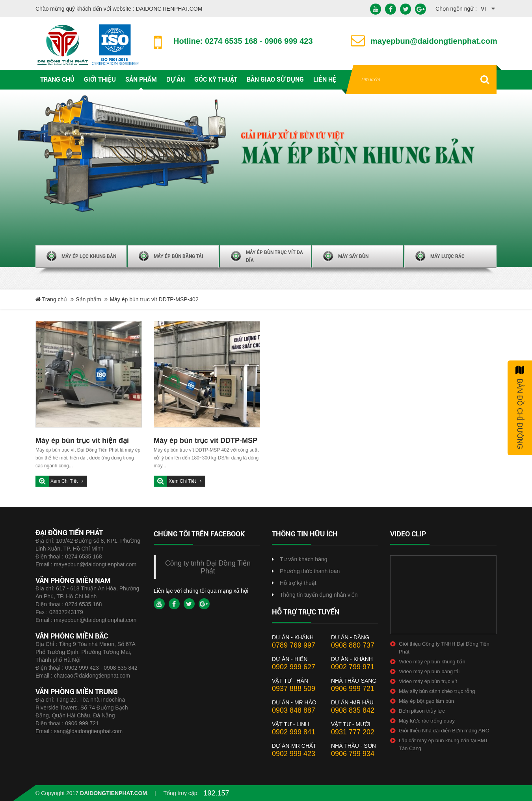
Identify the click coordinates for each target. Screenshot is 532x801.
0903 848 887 (294, 710)
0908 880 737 (353, 645)
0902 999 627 (294, 667)
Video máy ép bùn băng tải (429, 671)
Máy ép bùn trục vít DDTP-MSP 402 (206, 441)
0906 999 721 (82, 723)
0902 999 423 (294, 754)
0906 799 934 (353, 754)
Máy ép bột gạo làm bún (426, 701)
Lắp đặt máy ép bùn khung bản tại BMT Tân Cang (444, 744)
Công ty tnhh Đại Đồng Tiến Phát (208, 567)
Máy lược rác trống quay (427, 721)
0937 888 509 (294, 689)
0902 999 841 (294, 732)
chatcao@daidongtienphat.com (92, 676)
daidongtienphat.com (113, 793)
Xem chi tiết (65, 481)
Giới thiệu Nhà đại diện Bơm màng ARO (444, 731)
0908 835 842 (353, 710)
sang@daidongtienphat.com (88, 731)
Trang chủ (51, 299)
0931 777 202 (353, 732)
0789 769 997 (294, 645)
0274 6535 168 (83, 556)
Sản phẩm (88, 299)
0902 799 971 (353, 667)
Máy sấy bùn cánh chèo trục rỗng (437, 691)
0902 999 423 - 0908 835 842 (101, 668)
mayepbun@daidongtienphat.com (95, 564)
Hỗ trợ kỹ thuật (298, 583)
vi (483, 9)
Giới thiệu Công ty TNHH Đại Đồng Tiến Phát (444, 648)
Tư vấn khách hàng (304, 559)
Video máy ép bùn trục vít (428, 681)
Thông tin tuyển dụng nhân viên (319, 595)
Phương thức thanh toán (310, 571)
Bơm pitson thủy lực (422, 711)
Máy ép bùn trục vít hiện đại (82, 441)
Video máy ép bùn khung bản (432, 662)
